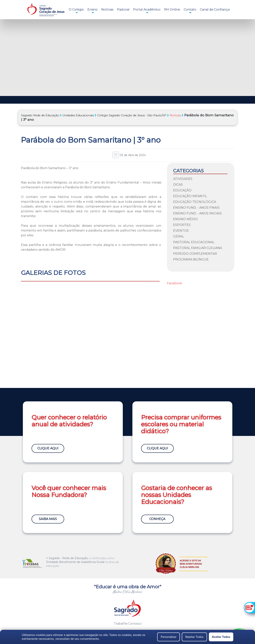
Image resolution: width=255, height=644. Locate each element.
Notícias (107, 10)
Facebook (175, 283)
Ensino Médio (185, 219)
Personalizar (169, 637)
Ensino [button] (93, 10)
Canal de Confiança (215, 10)
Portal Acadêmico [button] (147, 10)
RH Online (172, 10)
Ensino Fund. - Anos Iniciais (197, 213)
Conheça (157, 519)
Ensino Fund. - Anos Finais (196, 208)
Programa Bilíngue (191, 259)
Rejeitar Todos (194, 637)
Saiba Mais (48, 519)
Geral (179, 236)
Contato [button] (190, 10)
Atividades (183, 179)
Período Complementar (195, 254)
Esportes (182, 225)
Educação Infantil (190, 196)
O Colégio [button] (76, 10)
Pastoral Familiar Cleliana (198, 248)
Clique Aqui (48, 448)
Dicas (178, 185)
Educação (182, 190)
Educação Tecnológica (195, 202)
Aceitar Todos (221, 637)
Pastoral (123, 10)
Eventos (181, 231)
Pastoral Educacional (194, 242)
